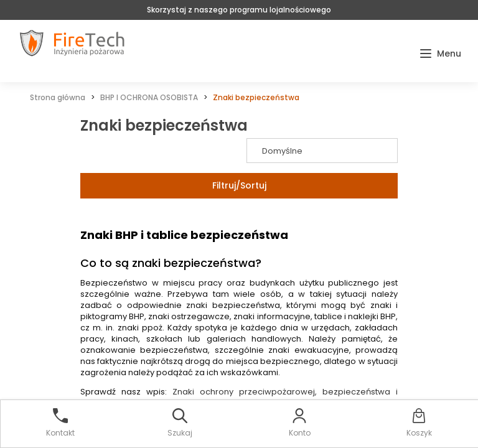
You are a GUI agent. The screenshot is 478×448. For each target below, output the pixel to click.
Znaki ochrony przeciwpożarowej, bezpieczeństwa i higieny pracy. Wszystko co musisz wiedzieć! (239, 397)
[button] (440, 54)
